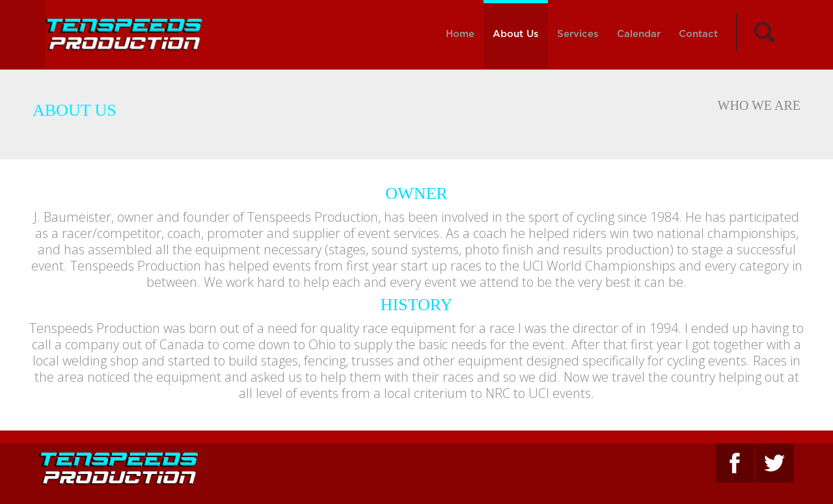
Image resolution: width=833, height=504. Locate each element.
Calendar (639, 34)
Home (460, 34)
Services (578, 34)
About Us (516, 34)
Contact (698, 34)
